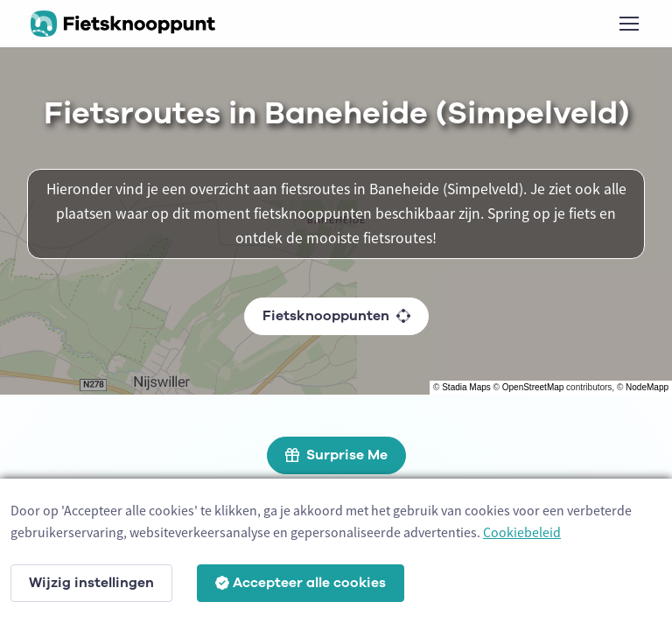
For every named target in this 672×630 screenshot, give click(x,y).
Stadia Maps (466, 387)
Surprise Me (336, 455)
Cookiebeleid (522, 532)
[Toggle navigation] (628, 24)
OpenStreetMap (533, 387)
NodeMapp (647, 387)
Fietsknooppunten (336, 316)
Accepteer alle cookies (301, 583)
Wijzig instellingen (91, 583)
